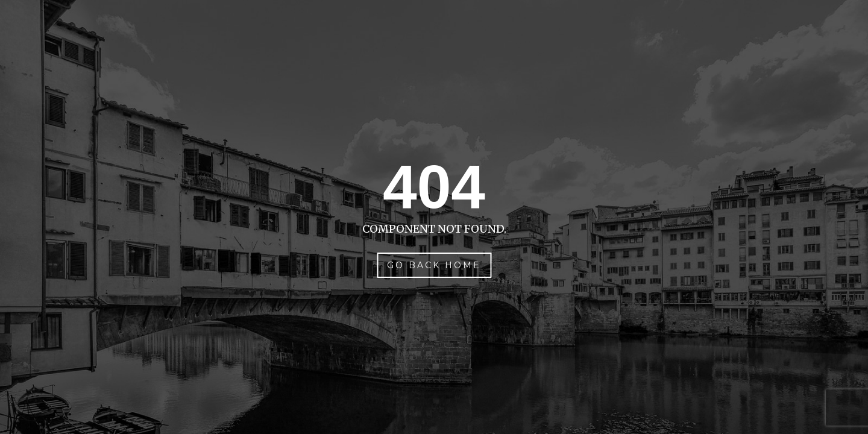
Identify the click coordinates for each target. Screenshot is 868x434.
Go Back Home (434, 265)
